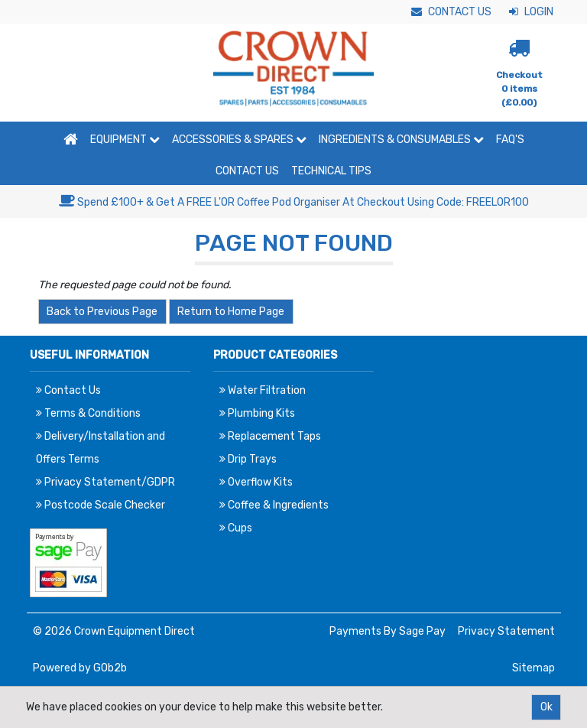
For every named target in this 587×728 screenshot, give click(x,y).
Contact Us (451, 12)
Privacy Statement (506, 631)
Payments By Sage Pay (388, 631)
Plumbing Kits (257, 413)
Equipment (125, 140)
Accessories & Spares (239, 140)
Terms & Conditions (88, 413)
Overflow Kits (256, 482)
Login (531, 12)
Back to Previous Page (102, 312)
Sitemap (533, 668)
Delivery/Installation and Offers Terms (101, 448)
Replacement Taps (270, 436)
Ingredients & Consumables (401, 140)
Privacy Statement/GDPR (105, 482)
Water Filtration (263, 390)
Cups (236, 528)
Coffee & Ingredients (274, 505)
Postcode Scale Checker (101, 505)
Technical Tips (331, 171)
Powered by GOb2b (80, 668)
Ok (546, 707)
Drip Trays (248, 459)
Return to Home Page (231, 312)
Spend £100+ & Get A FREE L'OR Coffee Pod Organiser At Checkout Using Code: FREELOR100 (294, 202)
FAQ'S (510, 140)
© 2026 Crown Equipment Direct (114, 631)
